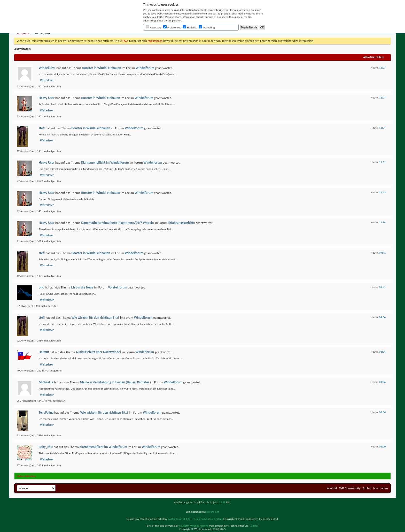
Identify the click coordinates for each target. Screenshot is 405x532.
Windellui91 (47, 68)
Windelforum (145, 68)
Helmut (44, 352)
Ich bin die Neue (82, 287)
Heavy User (47, 98)
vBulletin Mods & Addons (208, 519)
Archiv (367, 488)
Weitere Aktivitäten (26, 476)
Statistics (190, 28)
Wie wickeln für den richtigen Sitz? (95, 318)
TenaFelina (46, 412)
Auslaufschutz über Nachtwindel (98, 352)
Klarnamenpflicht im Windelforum (105, 162)
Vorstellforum (118, 287)
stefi (42, 128)
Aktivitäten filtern (374, 57)
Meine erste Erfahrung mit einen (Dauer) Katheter (114, 382)
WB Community (350, 488)
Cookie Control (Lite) (180, 519)
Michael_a (46, 382)
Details (254, 526)
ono (41, 287)
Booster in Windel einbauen (102, 68)
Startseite (23, 33)
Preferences (172, 28)
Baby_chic (46, 447)
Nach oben (381, 488)
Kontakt (332, 488)
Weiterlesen (47, 80)
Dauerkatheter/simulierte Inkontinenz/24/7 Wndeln (118, 223)
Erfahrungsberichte (182, 223)
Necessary (154, 28)
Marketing (207, 28)
